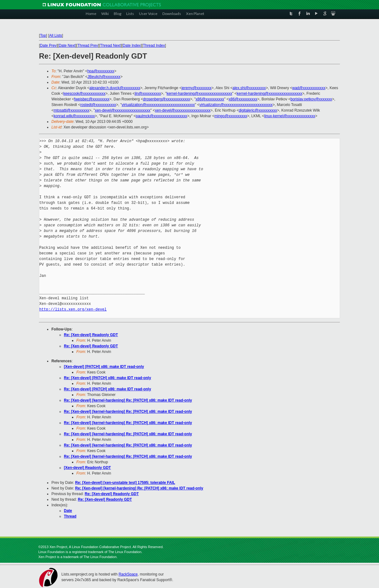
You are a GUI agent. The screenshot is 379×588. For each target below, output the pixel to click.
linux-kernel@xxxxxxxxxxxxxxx (290, 116)
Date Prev (48, 46)
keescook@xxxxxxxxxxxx (84, 94)
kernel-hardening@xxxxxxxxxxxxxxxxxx (199, 94)
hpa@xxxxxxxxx (101, 71)
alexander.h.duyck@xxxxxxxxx (115, 88)
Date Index (132, 46)
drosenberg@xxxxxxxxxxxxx (167, 99)
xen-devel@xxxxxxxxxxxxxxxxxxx (122, 110)
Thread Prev (88, 46)
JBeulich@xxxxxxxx (104, 77)
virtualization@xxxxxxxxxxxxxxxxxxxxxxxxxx (158, 105)
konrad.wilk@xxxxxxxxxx (74, 116)
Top (43, 36)
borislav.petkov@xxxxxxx (311, 99)
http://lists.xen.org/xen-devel (73, 309)
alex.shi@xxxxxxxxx (249, 88)
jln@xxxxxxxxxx (148, 94)
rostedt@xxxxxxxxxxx (98, 105)
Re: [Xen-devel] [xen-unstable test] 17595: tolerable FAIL (125, 483)
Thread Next (110, 46)
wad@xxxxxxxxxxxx (309, 88)
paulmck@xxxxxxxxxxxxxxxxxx (162, 116)
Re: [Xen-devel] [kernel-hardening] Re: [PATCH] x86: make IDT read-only (128, 400)
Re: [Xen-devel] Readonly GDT (91, 335)
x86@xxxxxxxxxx (210, 99)
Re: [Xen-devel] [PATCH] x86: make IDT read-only (108, 378)
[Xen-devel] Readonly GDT (87, 468)
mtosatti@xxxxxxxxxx (71, 110)
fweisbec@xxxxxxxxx (92, 99)
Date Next (67, 46)
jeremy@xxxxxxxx (196, 88)
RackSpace (128, 574)
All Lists (56, 36)
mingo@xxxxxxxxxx (231, 116)
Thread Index (154, 46)
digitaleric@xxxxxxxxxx (258, 110)
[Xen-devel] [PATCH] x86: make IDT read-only (104, 367)
